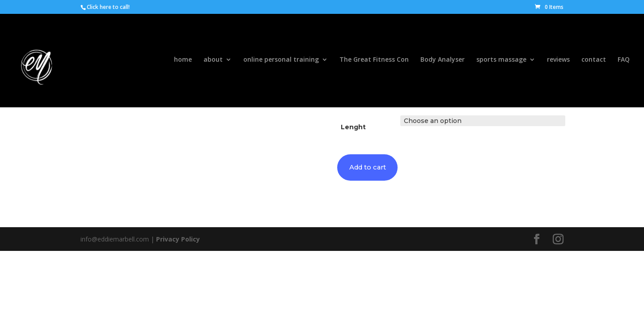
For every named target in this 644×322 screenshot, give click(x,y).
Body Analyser (443, 62)
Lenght (353, 127)
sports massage (501, 62)
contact (594, 62)
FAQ (624, 62)
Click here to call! (108, 7)
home (183, 62)
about (213, 62)
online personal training (281, 62)
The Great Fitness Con (374, 62)
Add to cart (370, 168)
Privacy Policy (178, 240)
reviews (558, 62)
